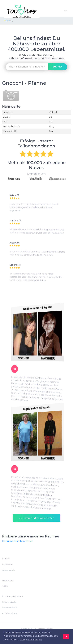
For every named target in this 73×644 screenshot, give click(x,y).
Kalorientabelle (9, 602)
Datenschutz (8, 580)
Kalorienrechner (10, 613)
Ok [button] (66, 636)
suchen (58, 67)
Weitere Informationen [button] (31, 640)
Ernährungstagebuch (12, 596)
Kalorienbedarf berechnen (18, 541)
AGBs (5, 586)
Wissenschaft (8, 570)
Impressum (8, 564)
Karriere (6, 559)
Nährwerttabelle (10, 608)
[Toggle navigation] (66, 11)
